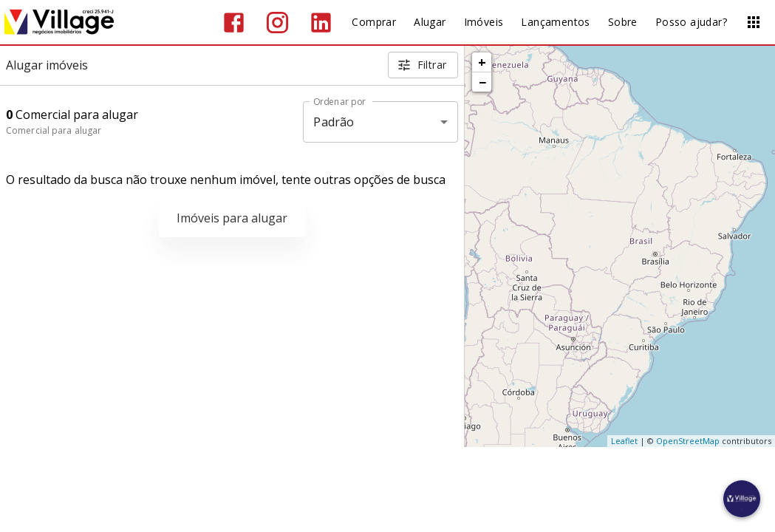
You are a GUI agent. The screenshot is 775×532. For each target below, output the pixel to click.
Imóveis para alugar (232, 218)
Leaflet (624, 441)
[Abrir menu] (754, 22)
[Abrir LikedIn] (321, 23)
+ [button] (482, 62)
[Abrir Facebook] (234, 23)
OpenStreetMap (688, 441)
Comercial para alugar (54, 130)
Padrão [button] (334, 122)
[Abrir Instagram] (277, 23)
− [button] (482, 82)
